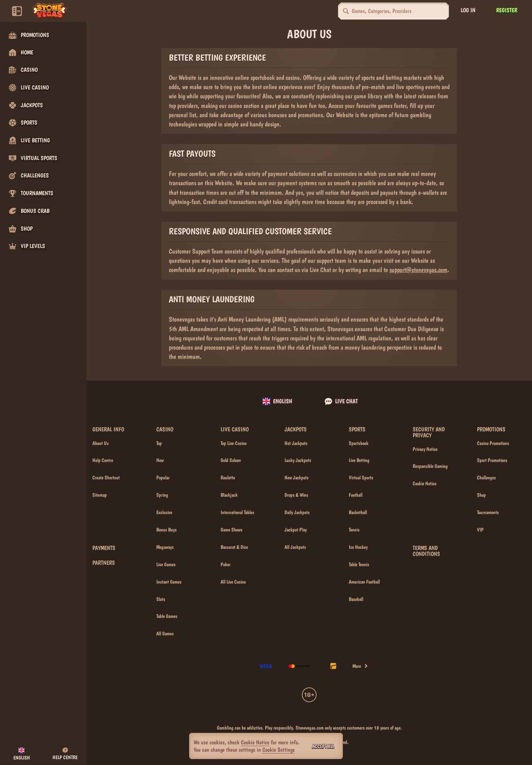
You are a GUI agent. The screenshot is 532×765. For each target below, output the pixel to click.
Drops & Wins (296, 495)
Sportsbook (359, 443)
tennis (354, 530)
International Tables (237, 512)
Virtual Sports (361, 477)
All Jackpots (295, 547)
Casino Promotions (493, 443)
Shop (481, 495)
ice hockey (358, 547)
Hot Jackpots (296, 443)
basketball (358, 512)
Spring (162, 495)
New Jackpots (296, 477)
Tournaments (488, 512)
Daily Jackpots (297, 512)
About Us (100, 443)
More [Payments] (360, 666)
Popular (163, 477)
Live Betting (359, 460)
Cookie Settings (279, 750)
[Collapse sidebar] (17, 11)
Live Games (166, 564)
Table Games (167, 616)
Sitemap (100, 495)
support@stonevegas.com (418, 270)
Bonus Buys (166, 530)
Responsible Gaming (430, 466)
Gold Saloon (231, 460)
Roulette (228, 477)
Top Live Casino (233, 443)
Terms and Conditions (426, 551)
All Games (165, 633)
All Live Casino (233, 582)
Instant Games (169, 582)
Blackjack (229, 495)
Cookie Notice (424, 483)
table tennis (359, 564)
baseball (356, 599)
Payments (104, 548)
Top (159, 443)
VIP (480, 530)
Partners (104, 563)
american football (364, 582)
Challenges (486, 477)
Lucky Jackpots (298, 460)
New (160, 460)
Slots (161, 599)
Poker (226, 564)
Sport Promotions (492, 460)
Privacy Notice (425, 449)
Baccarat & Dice (234, 547)
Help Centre (103, 460)
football (356, 495)
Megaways (165, 547)
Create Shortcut (106, 477)
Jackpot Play (296, 530)
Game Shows (231, 530)
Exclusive (164, 512)
